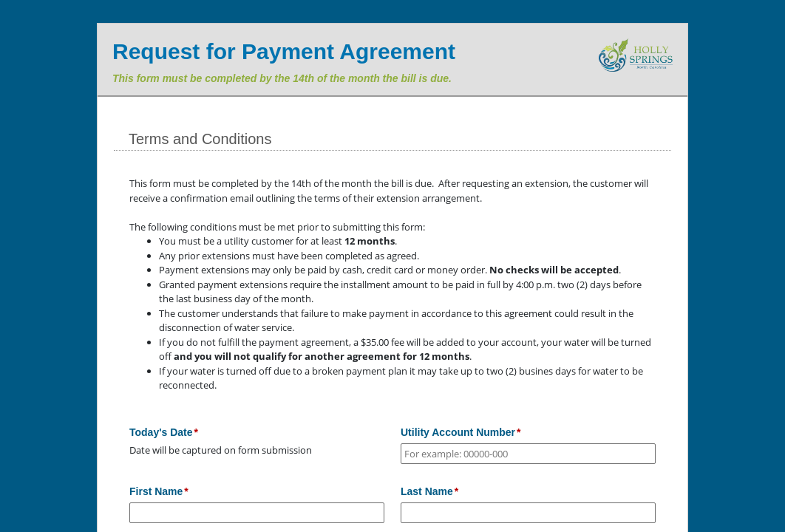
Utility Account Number (458, 432)
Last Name (427, 491)
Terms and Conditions (200, 139)
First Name (156, 491)
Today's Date (161, 432)
